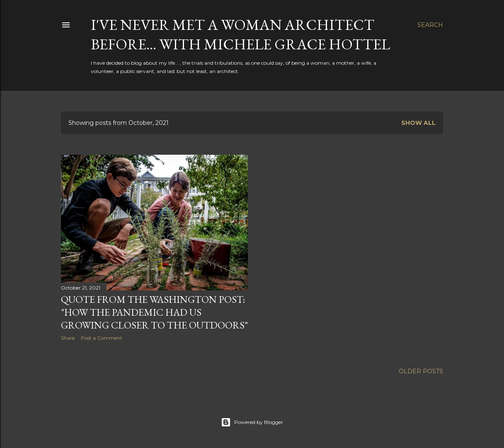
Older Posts (421, 371)
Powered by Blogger (252, 422)
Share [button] (68, 338)
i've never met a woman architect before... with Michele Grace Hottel (240, 34)
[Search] (430, 25)
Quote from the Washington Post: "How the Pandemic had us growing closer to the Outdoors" (154, 312)
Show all (418, 123)
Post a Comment (102, 338)
